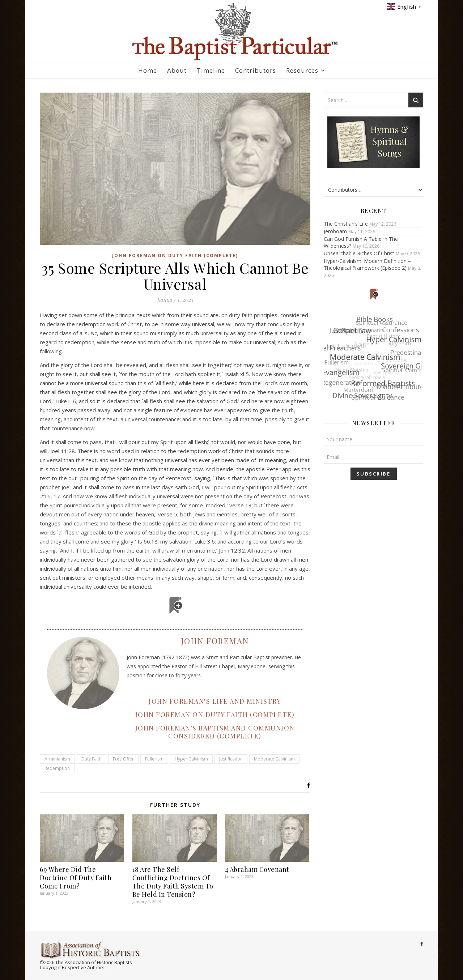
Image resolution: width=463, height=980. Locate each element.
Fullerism (154, 759)
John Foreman (215, 641)
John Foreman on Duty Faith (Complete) (175, 255)
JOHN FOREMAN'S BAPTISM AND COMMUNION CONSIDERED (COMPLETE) (215, 732)
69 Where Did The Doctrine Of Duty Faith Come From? (76, 878)
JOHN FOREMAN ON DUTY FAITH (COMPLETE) (215, 715)
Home (148, 70)
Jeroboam (335, 231)
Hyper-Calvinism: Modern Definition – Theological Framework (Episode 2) (367, 264)
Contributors (256, 70)
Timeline (211, 70)
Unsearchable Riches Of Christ (359, 253)
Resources (302, 70)
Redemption (57, 768)
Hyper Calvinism (191, 759)
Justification (231, 759)
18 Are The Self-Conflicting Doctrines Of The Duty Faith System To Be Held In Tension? (173, 882)
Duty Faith (92, 759)
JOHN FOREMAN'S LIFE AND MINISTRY (215, 701)
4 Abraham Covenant (257, 869)
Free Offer (123, 759)
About (177, 70)
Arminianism (57, 759)
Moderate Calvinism (274, 759)
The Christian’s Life (346, 224)
